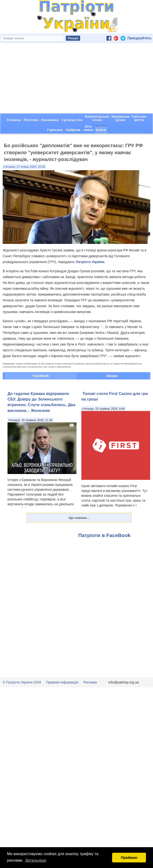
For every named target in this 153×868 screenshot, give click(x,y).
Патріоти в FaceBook (104, 535)
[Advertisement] (76, 78)
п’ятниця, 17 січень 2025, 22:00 (24, 167)
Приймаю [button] (129, 858)
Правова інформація (62, 682)
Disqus (112, 376)
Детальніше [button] (36, 860)
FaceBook (41, 376)
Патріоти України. (91, 262)
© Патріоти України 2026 (22, 682)
